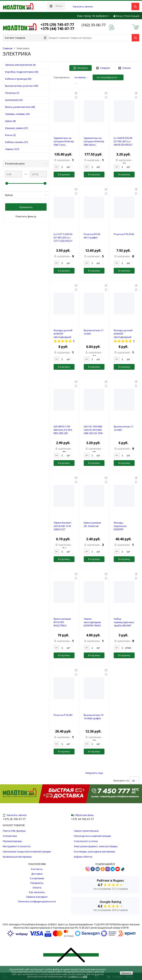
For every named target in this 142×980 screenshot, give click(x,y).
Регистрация (132, 16)
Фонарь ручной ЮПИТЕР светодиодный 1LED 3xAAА (63, 335)
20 (135, 781)
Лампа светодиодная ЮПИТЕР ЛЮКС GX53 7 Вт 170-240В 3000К (92, 625)
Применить (26, 207)
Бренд (26, 195)
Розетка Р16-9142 (124, 234)
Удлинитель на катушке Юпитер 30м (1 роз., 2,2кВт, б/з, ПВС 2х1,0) (64, 145)
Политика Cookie (77, 976)
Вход (119, 16)
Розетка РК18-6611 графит (92, 236)
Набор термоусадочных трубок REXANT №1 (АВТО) (124, 624)
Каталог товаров (26, 38)
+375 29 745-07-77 (14, 819)
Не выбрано (100, 16)
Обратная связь (82, 815)
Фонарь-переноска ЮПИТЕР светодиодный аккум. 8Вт (122, 529)
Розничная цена (26, 163)
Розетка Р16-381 (63, 715)
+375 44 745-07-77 (82, 819)
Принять (126, 973)
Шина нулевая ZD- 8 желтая (92, 524)
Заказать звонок (83, 6)
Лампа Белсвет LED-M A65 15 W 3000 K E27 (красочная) (63, 528)
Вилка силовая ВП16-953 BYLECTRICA (62, 622)
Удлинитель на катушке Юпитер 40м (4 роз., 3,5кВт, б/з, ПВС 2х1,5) (94, 145)
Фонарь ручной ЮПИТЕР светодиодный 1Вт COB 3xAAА (123, 335)
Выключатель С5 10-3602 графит (94, 717)
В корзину (64, 174)
